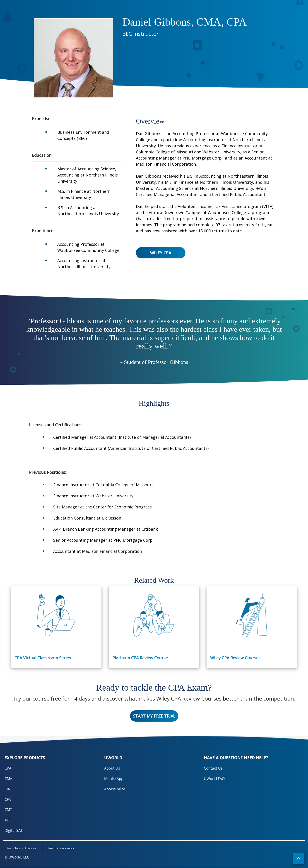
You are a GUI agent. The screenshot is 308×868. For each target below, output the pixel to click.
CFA (8, 799)
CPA (8, 768)
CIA (7, 789)
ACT (8, 820)
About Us (112, 768)
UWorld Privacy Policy (61, 849)
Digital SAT (14, 831)
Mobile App (114, 779)
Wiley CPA (161, 253)
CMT (8, 810)
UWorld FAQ (214, 779)
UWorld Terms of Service (20, 849)
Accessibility (114, 789)
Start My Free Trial (154, 716)
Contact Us (213, 768)
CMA (8, 779)
